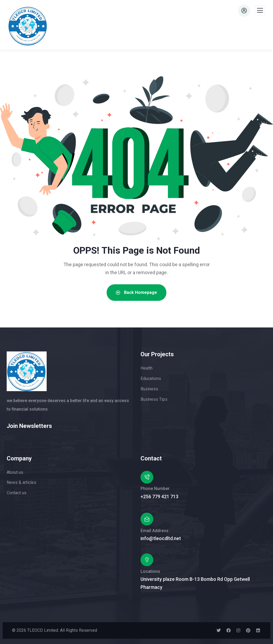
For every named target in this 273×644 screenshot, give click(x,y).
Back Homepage (136, 292)
